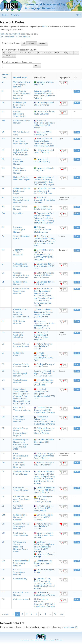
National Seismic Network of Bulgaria (22, 178)
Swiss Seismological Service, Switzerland (44, 464)
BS (3, 177)
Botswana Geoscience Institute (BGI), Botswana (43, 230)
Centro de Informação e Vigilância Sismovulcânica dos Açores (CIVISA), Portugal (44, 547)
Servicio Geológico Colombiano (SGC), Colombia (43, 517)
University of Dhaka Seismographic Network (22, 84)
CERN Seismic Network (19, 322)
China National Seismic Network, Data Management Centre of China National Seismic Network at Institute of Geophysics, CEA (22, 396)
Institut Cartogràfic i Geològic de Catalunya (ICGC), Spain (44, 382)
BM (3, 121)
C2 (3, 289)
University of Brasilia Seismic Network (20, 171)
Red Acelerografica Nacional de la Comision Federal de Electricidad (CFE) (21, 444)
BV (3, 207)
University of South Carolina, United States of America (44, 535)
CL (3, 506)
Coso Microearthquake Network (21, 456)
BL (3, 112)
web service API (71, 627)
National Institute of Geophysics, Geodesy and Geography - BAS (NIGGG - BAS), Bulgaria (44, 181)
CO (3, 533)
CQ (3, 561)
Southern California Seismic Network (22, 473)
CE (3, 428)
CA (3, 380)
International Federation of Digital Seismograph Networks (41, 640)
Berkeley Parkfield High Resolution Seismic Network (21, 153)
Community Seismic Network (21, 489)
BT (3, 189)
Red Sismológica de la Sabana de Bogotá (22, 191)
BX (3, 227)
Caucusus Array (20, 579)
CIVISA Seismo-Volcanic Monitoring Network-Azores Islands (21, 547)
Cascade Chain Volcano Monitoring (22, 409)
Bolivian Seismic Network (20, 208)
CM (3, 515)
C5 (3, 333)
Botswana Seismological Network (19, 230)
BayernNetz (18, 213)
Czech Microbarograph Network (20, 373)
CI (3, 472)
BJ (3, 91)
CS (3, 579)
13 (55, 614)
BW (4, 213)
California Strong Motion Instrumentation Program (20, 432)
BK (3, 103)
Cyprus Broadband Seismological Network (21, 563)
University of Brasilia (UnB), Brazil (44, 169)
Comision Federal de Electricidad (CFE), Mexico (44, 442)
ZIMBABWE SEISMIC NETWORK (18, 253)
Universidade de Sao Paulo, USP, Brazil (44, 113)
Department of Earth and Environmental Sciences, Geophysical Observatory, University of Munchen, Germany (44, 218)
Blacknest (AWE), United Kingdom (43, 133)
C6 (3, 344)
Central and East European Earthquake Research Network (21, 313)
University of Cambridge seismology (19, 335)
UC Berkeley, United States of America (44, 104)
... (50, 614)
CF (3, 440)
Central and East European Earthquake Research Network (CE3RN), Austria (43, 313)
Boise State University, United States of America (44, 200)
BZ (3, 250)
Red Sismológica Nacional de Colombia (20, 517)
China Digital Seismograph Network (19, 419)
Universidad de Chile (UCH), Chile (44, 283)
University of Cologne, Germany (42, 160)
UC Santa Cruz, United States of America (45, 594)
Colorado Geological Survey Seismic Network (21, 275)
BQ (3, 159)
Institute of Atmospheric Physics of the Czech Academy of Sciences (44, 373)
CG (3, 453)
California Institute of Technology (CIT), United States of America (45, 490)
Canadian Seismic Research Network (21, 366)
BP (3, 150)
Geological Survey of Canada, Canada (44, 366)
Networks (15, 15)
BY (3, 236)
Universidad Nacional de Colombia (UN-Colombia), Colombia (45, 191)
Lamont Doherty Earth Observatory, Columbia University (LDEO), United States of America (44, 584)
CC (3, 408)
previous (6, 614)
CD (3, 417)
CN (3, 524)
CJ (3, 488)
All (24, 43)
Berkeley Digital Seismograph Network (20, 105)
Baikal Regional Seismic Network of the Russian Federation (22, 95)
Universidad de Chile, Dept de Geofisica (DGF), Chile (45, 266)
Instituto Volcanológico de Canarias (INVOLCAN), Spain (44, 357)
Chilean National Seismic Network (21, 265)
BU (3, 198)
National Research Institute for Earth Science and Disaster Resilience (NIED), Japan (44, 142)
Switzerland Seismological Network (19, 465)
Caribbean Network (22, 599)
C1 (3, 282)
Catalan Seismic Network (20, 381)
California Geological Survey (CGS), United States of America (44, 431)
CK (3, 497)
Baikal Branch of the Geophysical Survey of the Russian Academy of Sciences (44, 95)
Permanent (32, 43)
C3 (3, 310)
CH (3, 463)
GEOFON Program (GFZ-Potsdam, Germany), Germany (43, 499)
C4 (3, 321)
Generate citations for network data (15, 37)
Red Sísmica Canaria (18, 354)
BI (3, 82)
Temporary (43, 43)
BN (3, 132)
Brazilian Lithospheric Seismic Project (20, 114)
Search (37, 66)
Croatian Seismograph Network (19, 572)
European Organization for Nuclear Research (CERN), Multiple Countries (45, 325)
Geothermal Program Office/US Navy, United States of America (44, 456)
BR (3, 168)
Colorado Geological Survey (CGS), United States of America (44, 275)
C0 (3, 273)
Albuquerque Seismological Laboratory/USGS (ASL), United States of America (45, 420)
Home (5, 15)
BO (3, 139)
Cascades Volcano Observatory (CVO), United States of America (45, 410)
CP (3, 542)
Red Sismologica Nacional (20, 283)
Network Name (20, 77)
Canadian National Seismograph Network (21, 526)
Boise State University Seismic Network (21, 200)
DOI (77, 91)
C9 (3, 371)
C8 (3, 364)
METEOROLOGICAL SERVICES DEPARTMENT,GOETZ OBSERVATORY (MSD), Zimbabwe (44, 255)
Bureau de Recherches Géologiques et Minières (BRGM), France (45, 124)
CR (3, 570)
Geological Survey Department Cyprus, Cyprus (43, 563)
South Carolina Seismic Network (21, 534)
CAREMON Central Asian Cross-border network (22, 499)
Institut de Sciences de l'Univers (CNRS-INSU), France (44, 508)
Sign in (78, 15)
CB (3, 389)
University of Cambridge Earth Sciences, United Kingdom (41, 336)
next (61, 614)
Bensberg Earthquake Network (18, 162)
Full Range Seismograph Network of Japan (21, 141)
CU (3, 599)
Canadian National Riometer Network (21, 345)
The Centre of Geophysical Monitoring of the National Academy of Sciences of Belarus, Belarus (45, 241)
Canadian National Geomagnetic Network (21, 291)
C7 (3, 353)
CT (3, 593)
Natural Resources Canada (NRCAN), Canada (43, 346)
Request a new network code (13, 34)
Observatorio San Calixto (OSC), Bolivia (43, 208)
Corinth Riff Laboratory (18, 507)
